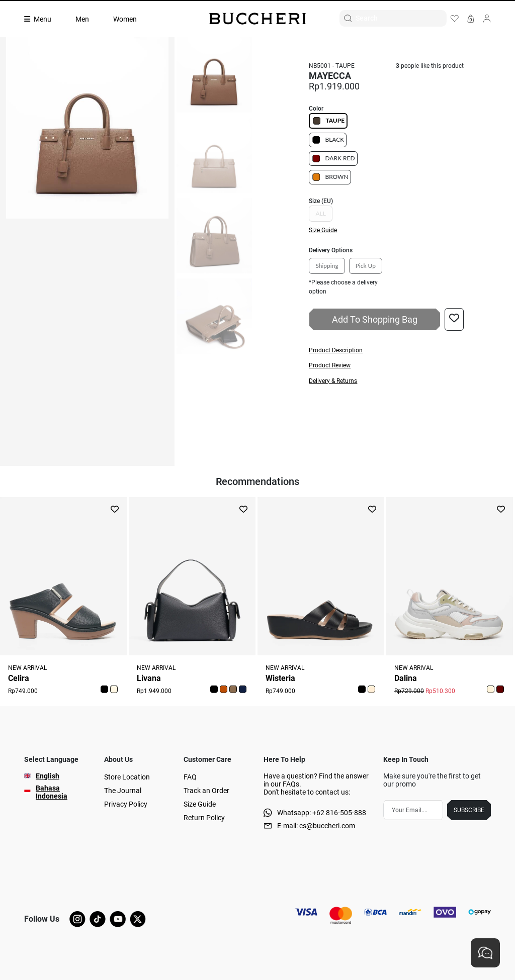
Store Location (127, 777)
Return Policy (204, 818)
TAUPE (328, 121)
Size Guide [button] (323, 230)
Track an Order (206, 791)
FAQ (190, 777)
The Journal (123, 791)
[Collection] (44, 19)
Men (82, 19)
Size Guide (200, 804)
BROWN (330, 177)
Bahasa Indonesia (52, 792)
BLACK (328, 140)
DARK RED (333, 159)
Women (125, 19)
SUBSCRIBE (469, 810)
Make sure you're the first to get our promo (432, 780)
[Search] (401, 18)
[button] (386, 350)
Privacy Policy (126, 804)
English (48, 776)
